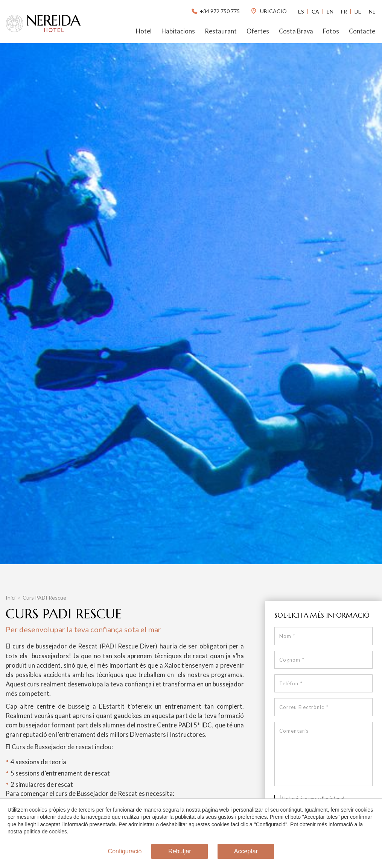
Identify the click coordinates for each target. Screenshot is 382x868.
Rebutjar (180, 851)
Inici (11, 598)
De (358, 11)
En (330, 11)
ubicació (269, 11)
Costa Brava (296, 31)
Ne (372, 11)
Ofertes (258, 31)
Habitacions (178, 31)
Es (301, 11)
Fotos (331, 31)
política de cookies (45, 832)
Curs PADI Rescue (44, 598)
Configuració (125, 851)
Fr (344, 11)
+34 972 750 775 (215, 11)
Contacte (362, 31)
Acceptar (246, 851)
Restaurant (221, 31)
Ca (315, 11)
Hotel (144, 31)
